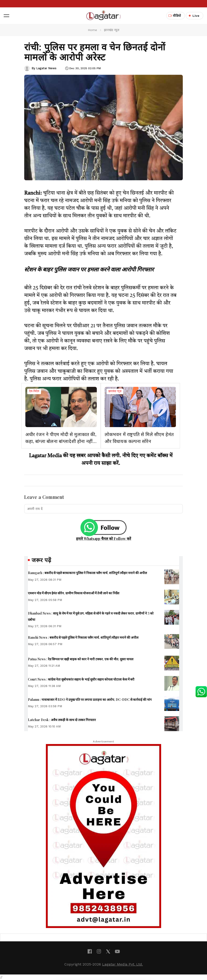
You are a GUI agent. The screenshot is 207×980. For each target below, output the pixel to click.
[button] (6, 16)
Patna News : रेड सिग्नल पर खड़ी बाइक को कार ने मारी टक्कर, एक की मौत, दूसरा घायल (81, 659)
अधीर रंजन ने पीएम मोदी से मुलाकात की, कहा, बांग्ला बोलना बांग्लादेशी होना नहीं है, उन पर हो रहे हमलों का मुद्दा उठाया (61, 441)
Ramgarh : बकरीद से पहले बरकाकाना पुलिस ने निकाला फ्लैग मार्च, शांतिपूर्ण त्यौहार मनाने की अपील (87, 573)
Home (92, 30)
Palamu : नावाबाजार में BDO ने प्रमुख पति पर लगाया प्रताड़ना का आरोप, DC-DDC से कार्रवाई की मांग (90, 700)
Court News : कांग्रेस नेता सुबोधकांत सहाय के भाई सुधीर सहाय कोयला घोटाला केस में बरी (81, 679)
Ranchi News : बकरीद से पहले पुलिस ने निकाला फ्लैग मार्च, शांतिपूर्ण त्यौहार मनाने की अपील (83, 637)
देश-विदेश (34, 391)
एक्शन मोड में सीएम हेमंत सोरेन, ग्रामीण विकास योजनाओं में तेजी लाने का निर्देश (74, 593)
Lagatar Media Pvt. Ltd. (123, 964)
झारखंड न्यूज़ (115, 391)
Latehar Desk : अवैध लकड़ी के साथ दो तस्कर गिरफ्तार (62, 720)
